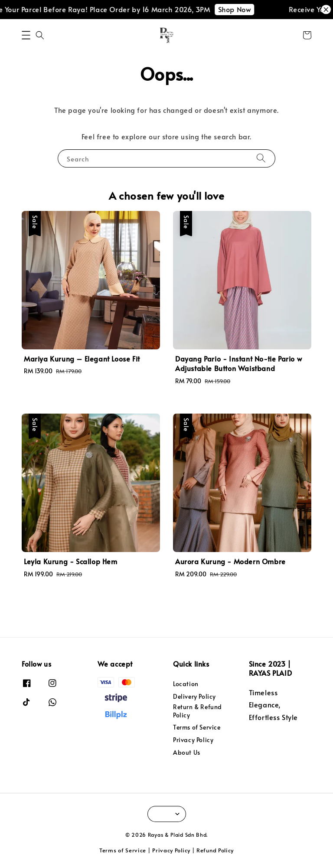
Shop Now (240, 9)
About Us (187, 752)
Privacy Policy (193, 740)
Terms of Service (197, 727)
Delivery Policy (194, 696)
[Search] (261, 158)
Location (186, 684)
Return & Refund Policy (198, 711)
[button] (26, 35)
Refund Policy (215, 850)
